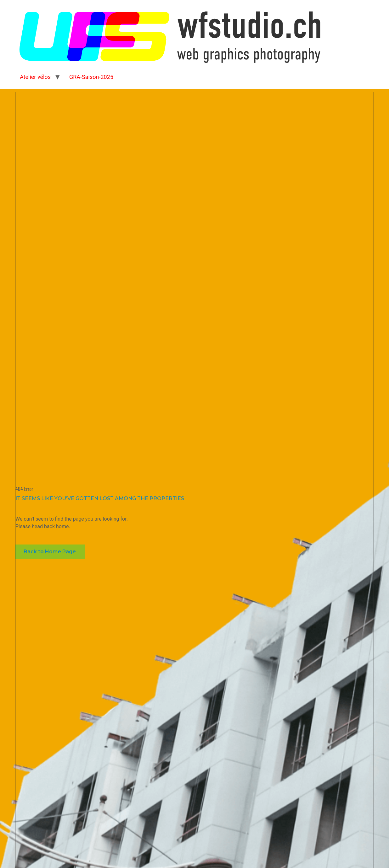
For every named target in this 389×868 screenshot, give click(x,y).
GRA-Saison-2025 (91, 77)
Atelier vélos (35, 77)
